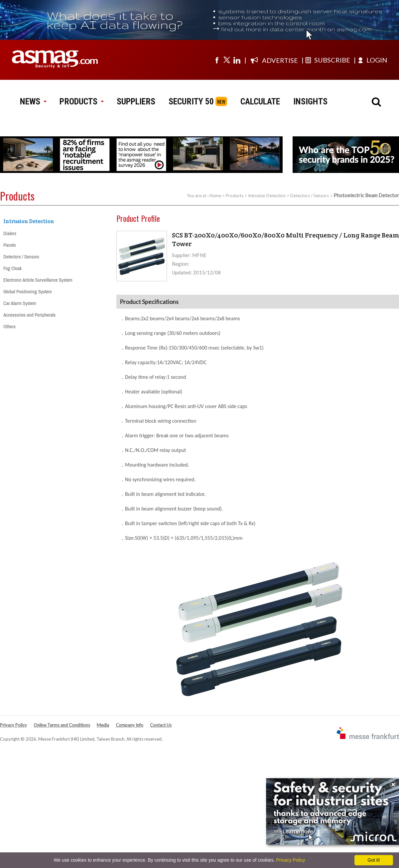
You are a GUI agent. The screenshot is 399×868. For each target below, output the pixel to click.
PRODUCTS (81, 101)
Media (103, 725)
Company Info (130, 725)
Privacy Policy (13, 725)
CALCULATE (260, 101)
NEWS (33, 101)
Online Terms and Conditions (62, 725)
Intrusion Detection (267, 196)
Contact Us (161, 725)
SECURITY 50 (191, 101)
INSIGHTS (310, 101)
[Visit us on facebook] (217, 60)
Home (215, 196)
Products (235, 196)
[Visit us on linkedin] (237, 60)
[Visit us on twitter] (227, 60)
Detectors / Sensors (310, 196)
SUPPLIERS (136, 101)
